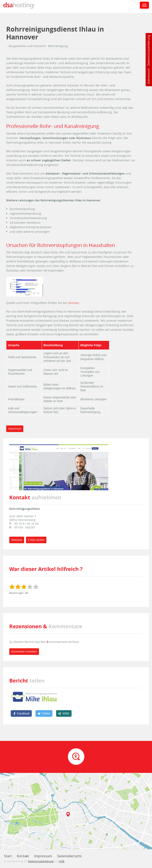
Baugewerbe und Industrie (27, 46)
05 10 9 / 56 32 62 (27, 524)
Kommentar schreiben (24, 651)
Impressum (148, 76)
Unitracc (74, 303)
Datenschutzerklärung (148, 50)
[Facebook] (21, 713)
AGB (62, 861)
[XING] (64, 713)
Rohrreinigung (58, 46)
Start (8, 856)
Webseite (17, 540)
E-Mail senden (36, 540)
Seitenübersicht (69, 856)
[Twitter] (44, 713)
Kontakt (23, 856)
